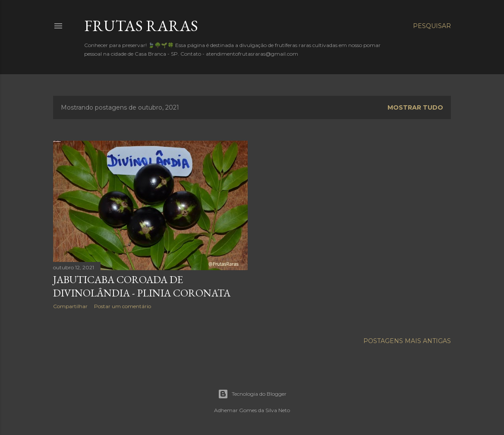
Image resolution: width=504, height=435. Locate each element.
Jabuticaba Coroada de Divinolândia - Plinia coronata (142, 286)
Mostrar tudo (415, 107)
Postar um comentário (123, 306)
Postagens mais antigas (407, 341)
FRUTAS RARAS (141, 26)
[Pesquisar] (432, 26)
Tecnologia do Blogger (252, 394)
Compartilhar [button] (70, 306)
